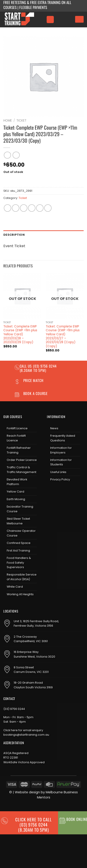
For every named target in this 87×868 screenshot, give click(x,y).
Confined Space (19, 543)
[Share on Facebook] (16, 208)
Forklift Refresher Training (19, 450)
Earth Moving (16, 499)
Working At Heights (20, 594)
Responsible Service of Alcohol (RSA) (22, 577)
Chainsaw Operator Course (21, 533)
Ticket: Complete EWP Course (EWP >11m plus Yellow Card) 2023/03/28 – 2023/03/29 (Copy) (20, 334)
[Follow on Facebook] (50, 491)
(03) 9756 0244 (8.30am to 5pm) (38, 368)
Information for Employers (61, 450)
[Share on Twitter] (24, 208)
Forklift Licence (17, 428)
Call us (26, 366)
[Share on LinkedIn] (48, 208)
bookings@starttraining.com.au (26, 735)
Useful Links (58, 472)
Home (8, 121)
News (54, 428)
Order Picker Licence (22, 460)
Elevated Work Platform (17, 482)
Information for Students (61, 462)
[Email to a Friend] (32, 208)
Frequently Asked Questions (63, 438)
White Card (15, 587)
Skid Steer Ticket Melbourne (18, 521)
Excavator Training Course (20, 509)
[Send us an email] (65, 491)
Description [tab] (14, 235)
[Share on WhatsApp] (8, 208)
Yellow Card (15, 492)
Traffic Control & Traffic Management (22, 470)
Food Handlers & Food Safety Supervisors (19, 563)
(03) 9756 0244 (14, 709)
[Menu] (50, 20)
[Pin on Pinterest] (40, 208)
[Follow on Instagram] (58, 491)
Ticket (21, 121)
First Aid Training (18, 551)
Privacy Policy (60, 479)
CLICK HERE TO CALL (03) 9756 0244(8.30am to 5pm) (33, 825)
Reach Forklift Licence (16, 438)
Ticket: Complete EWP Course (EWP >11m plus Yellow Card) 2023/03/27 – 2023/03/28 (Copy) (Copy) (63, 336)
